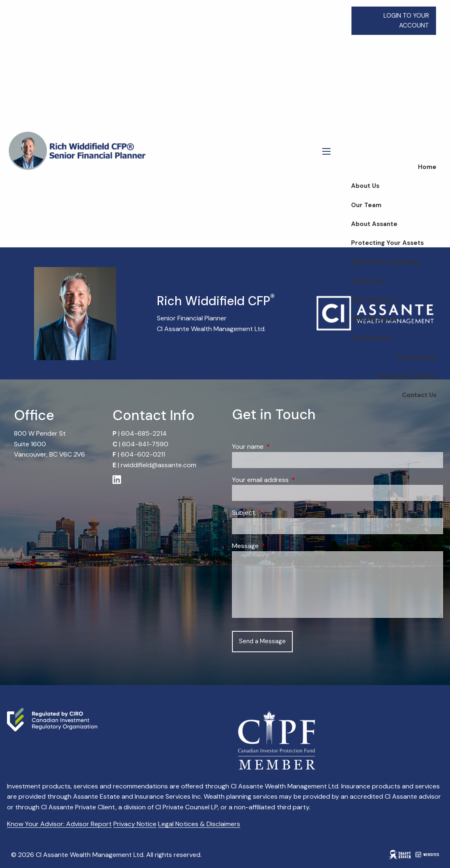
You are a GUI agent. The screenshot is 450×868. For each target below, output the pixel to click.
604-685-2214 (144, 433)
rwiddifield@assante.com (158, 465)
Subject (275, 513)
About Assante (374, 224)
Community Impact (407, 376)
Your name (279, 447)
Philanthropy (417, 357)
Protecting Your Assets (387, 243)
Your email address (292, 480)
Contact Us (419, 395)
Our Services (371, 338)
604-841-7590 (145, 444)
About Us (365, 186)
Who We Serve (374, 300)
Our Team (366, 205)
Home (427, 167)
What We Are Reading (385, 262)
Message (277, 546)
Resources (368, 281)
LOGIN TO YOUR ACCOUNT (406, 21)
